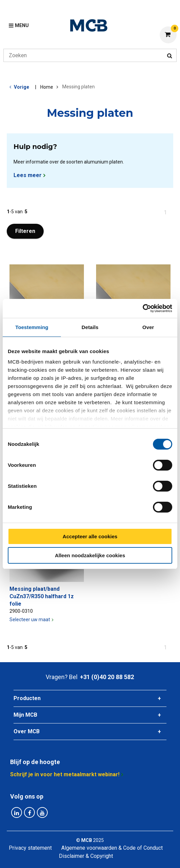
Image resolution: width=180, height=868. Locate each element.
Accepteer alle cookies (90, 536)
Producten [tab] (27, 698)
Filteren (25, 231)
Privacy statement (30, 848)
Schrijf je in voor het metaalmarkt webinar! (65, 774)
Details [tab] (90, 327)
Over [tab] (148, 327)
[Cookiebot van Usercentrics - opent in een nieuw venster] (143, 308)
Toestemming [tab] (32, 327)
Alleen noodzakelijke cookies (90, 555)
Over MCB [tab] (27, 731)
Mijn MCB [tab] (25, 715)
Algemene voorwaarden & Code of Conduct (112, 848)
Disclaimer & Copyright (86, 856)
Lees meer (28, 175)
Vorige (21, 87)
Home (47, 87)
